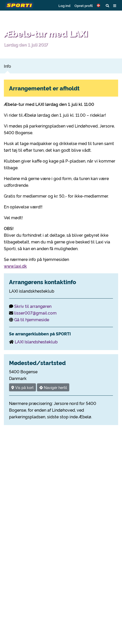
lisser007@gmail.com (35, 313)
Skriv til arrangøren (33, 306)
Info (7, 66)
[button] (99, 5)
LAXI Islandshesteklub (36, 342)
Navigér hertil (53, 387)
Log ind (64, 5)
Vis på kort (22, 387)
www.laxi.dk (15, 266)
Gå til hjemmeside (32, 319)
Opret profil (84, 5)
